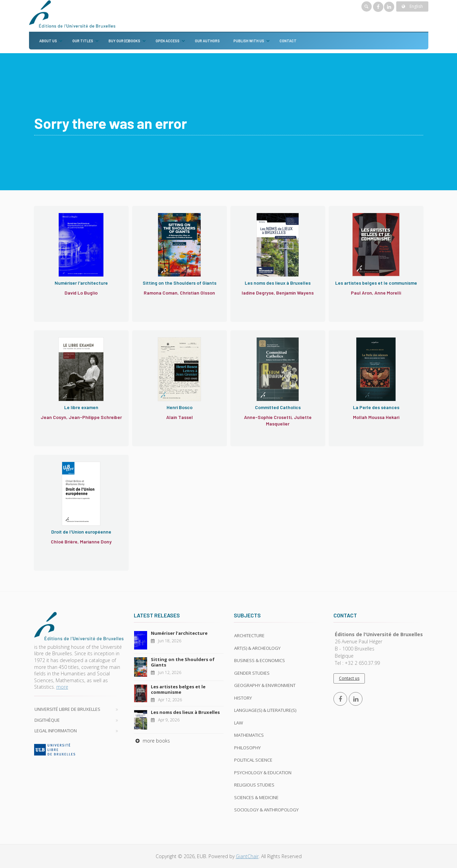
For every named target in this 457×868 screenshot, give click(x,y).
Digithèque (47, 720)
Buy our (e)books (124, 41)
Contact (288, 41)
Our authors (207, 41)
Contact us (349, 678)
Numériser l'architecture (179, 633)
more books (152, 741)
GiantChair (247, 856)
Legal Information (56, 731)
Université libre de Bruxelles (67, 709)
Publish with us (249, 41)
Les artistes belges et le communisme (178, 689)
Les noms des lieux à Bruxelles (185, 712)
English (412, 6)
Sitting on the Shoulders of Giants (183, 662)
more (62, 687)
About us (48, 41)
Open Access (168, 41)
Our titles (83, 41)
